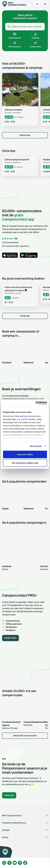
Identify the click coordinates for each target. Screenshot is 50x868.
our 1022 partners (20, 416)
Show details (36, 446)
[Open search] (37, 4)
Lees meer (9, 795)
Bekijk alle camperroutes (25, 736)
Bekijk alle (25, 316)
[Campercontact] (16, 4)
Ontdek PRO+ (10, 638)
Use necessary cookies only (25, 463)
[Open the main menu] (45, 4)
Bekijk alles (25, 135)
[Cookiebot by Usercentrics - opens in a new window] (36, 403)
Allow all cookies (25, 454)
